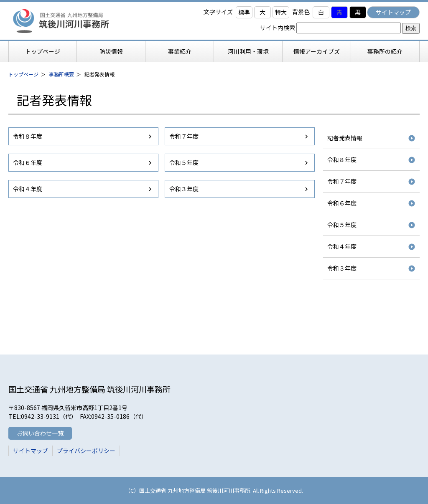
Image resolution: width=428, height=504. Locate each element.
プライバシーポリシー (86, 451)
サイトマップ (393, 12)
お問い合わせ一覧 (40, 433)
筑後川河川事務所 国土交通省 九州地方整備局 (73, 21)
